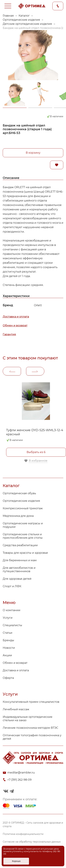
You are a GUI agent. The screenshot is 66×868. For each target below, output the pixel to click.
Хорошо (16, 861)
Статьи (8, 633)
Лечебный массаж (16, 709)
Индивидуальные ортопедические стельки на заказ (28, 719)
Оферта (8, 678)
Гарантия (9, 334)
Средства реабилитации (20, 545)
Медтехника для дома (18, 516)
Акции (7, 655)
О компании (12, 610)
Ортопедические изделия (21, 20)
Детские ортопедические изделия (27, 24)
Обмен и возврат (15, 325)
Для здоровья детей (17, 579)
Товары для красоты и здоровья (25, 553)
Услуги (8, 618)
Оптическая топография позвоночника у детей (32, 737)
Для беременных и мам (20, 560)
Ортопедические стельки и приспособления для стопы (23, 536)
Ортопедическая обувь (19, 493)
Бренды (8, 640)
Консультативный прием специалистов (31, 702)
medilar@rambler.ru (21, 773)
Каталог (24, 16)
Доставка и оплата (16, 317)
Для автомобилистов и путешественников (19, 570)
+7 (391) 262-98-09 (19, 780)
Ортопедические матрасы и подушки (23, 525)
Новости (9, 648)
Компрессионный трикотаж (23, 508)
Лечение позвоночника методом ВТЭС (30, 728)
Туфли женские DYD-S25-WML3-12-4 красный (35, 432)
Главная (8, 16)
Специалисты (12, 625)
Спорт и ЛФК (12, 586)
